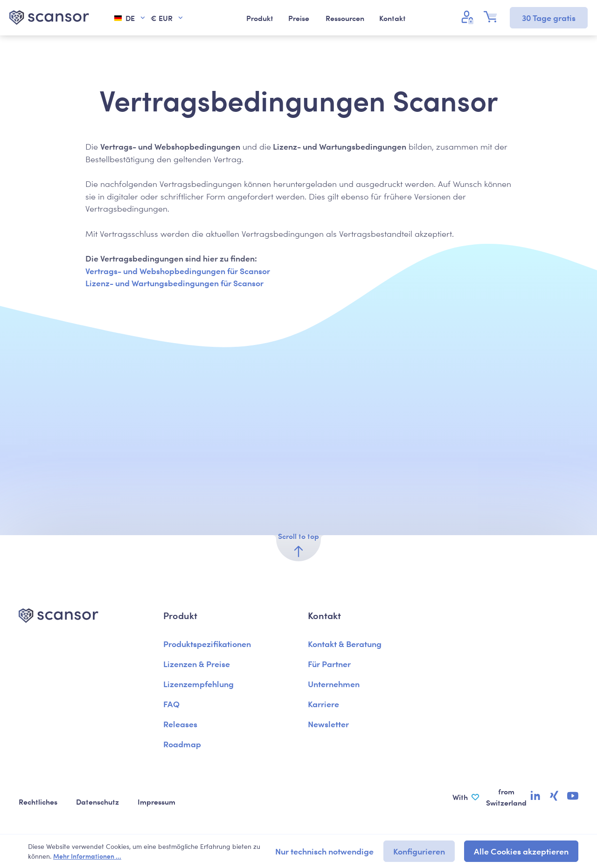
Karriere (323, 704)
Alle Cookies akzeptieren (521, 851)
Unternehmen (334, 684)
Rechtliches (38, 801)
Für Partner (329, 664)
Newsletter (328, 724)
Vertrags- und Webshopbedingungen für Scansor (178, 271)
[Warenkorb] (493, 17)
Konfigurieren (419, 851)
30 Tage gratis (549, 17)
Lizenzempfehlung (198, 684)
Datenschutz (97, 801)
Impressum (156, 801)
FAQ (171, 704)
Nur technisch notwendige (324, 851)
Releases (180, 724)
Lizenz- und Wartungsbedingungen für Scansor (174, 283)
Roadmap (182, 744)
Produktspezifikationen (207, 644)
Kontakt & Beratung (345, 644)
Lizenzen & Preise (197, 664)
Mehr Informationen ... (87, 856)
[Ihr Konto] (469, 17)
